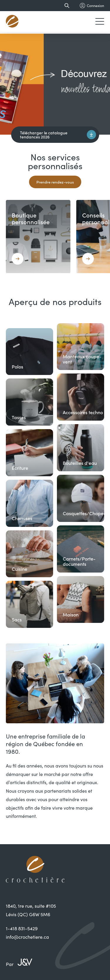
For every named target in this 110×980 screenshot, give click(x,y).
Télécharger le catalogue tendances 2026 (58, 135)
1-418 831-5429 (22, 928)
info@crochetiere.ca (27, 937)
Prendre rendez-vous (55, 182)
